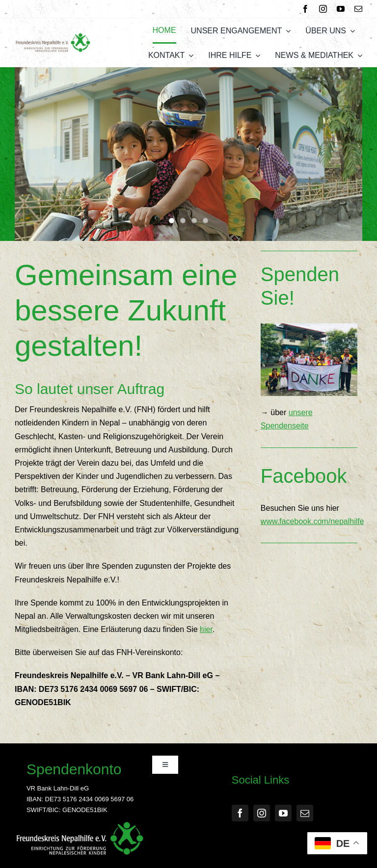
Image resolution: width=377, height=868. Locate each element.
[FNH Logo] (53, 37)
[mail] (358, 9)
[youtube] (341, 9)
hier (206, 629)
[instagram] (323, 9)
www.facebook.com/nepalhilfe (312, 521)
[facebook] (305, 9)
